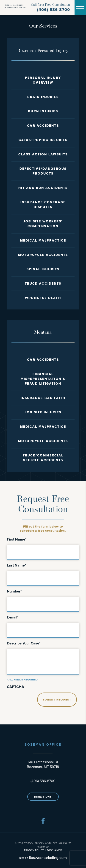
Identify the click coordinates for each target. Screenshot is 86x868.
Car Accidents (43, 126)
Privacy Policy (34, 850)
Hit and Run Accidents (43, 188)
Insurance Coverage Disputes (43, 205)
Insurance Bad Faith (43, 398)
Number (14, 591)
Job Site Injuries (43, 412)
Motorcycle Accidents (43, 255)
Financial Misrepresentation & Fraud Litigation (43, 379)
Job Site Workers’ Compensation (43, 224)
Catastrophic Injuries (43, 140)
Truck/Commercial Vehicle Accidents (43, 458)
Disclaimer (54, 850)
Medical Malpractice (43, 241)
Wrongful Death (43, 298)
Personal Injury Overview (43, 80)
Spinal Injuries (43, 269)
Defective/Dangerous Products (43, 171)
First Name (17, 539)
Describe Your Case (24, 643)
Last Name (17, 565)
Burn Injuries (43, 111)
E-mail (13, 617)
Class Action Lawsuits (43, 154)
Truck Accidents (43, 284)
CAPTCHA (15, 687)
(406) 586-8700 (53, 10)
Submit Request (57, 700)
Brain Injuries (43, 97)
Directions (43, 797)
